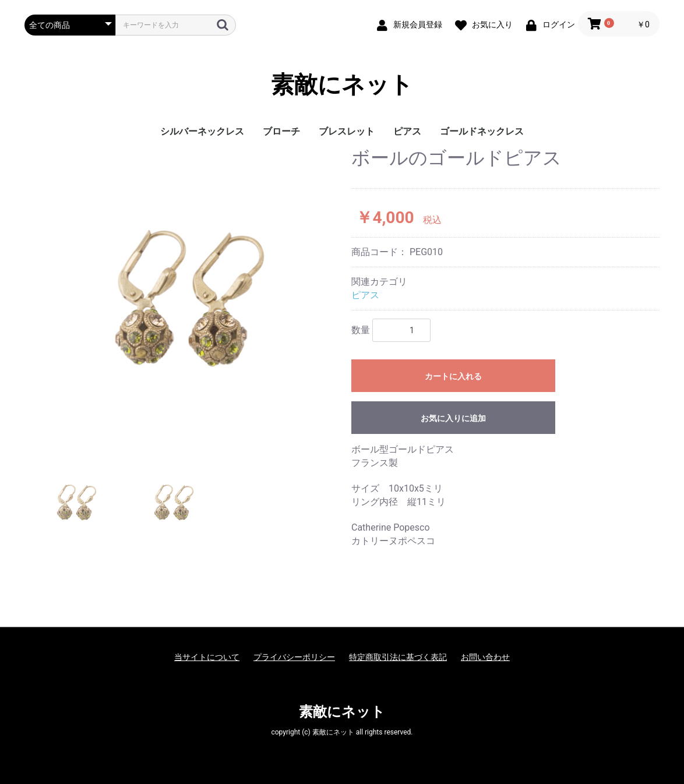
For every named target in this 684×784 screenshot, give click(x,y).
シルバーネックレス (202, 131)
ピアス (407, 131)
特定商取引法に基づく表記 (398, 657)
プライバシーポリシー (294, 657)
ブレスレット (347, 131)
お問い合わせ (485, 657)
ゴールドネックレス (482, 131)
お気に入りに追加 (453, 418)
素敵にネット (342, 85)
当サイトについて (207, 657)
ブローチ (281, 131)
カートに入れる (453, 376)
